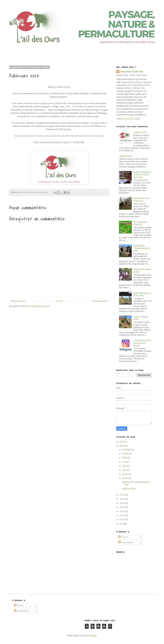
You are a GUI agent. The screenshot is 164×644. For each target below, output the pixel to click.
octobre (126, 454)
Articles (123, 537)
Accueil (59, 301)
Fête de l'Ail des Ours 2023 (140, 223)
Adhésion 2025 (125, 156)
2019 (122, 511)
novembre (127, 449)
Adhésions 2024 (140, 132)
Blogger (93, 636)
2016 (122, 524)
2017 (122, 520)
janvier (125, 478)
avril (124, 466)
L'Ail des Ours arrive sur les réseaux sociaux (142, 343)
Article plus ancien (100, 301)
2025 (122, 442)
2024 (122, 446)
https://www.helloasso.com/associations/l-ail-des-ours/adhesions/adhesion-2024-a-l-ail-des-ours (59, 136)
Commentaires (126, 542)
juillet (125, 458)
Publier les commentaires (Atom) (36, 306)
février (125, 474)
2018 (122, 515)
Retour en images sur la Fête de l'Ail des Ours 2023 (142, 175)
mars (124, 470)
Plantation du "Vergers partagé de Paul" (142, 248)
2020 (122, 507)
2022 (122, 499)
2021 (122, 503)
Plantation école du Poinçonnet (142, 199)
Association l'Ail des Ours (132, 72)
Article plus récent (18, 301)
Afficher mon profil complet (128, 119)
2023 (122, 495)
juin (124, 462)
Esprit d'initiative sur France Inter (142, 294)
